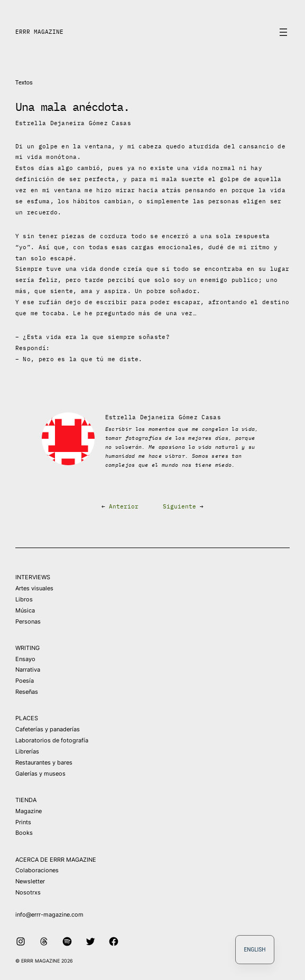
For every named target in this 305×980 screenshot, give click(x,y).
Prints (23, 822)
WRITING (27, 648)
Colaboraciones (37, 870)
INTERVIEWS (33, 577)
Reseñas (27, 692)
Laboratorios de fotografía (52, 740)
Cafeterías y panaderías (48, 729)
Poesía (25, 681)
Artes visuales (34, 588)
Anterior (124, 506)
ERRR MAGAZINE (39, 32)
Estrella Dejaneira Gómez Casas (73, 123)
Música (25, 610)
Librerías (27, 751)
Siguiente (179, 506)
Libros (24, 599)
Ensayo (25, 659)
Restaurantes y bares (44, 762)
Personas (28, 621)
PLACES (27, 718)
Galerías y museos (40, 774)
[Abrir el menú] (283, 32)
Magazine (29, 811)
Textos (24, 83)
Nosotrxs (28, 892)
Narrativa (28, 670)
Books (24, 833)
